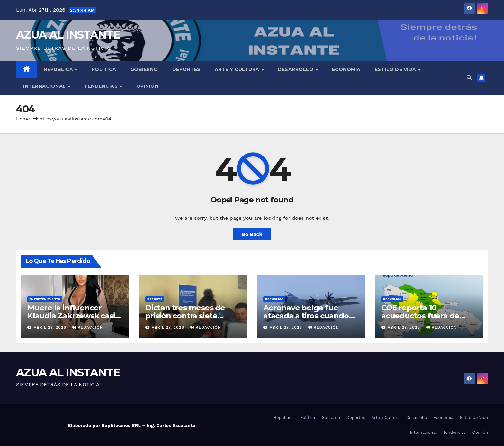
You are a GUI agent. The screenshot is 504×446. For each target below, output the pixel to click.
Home (23, 119)
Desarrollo (296, 69)
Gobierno (144, 69)
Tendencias (102, 86)
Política (104, 69)
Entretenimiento (45, 299)
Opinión (148, 86)
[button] (469, 78)
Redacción (88, 327)
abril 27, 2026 (51, 327)
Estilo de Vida (396, 69)
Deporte (155, 299)
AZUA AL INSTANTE (68, 35)
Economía (346, 69)
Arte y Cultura (238, 69)
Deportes (186, 69)
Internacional (45, 86)
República (59, 69)
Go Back (252, 234)
